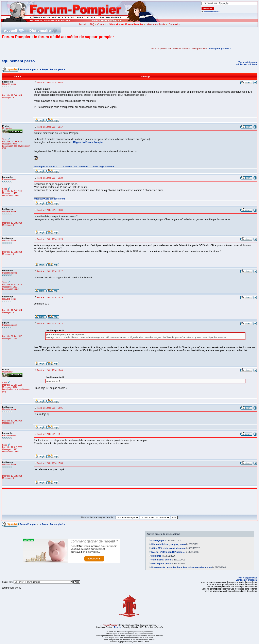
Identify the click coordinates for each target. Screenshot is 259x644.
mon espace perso (161, 563)
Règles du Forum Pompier (88, 142)
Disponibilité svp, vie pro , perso (168, 544)
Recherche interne (212, 12)
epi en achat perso (161, 560)
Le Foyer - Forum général (52, 69)
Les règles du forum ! (45, 167)
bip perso (156, 556)
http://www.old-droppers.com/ (50, 199)
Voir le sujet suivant (248, 62)
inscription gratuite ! (220, 49)
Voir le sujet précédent (247, 64)
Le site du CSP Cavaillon (75, 167)
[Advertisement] (49, 49)
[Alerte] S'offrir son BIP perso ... (168, 552)
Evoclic (118, 627)
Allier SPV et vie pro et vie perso (168, 548)
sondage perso (159, 540)
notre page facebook (104, 167)
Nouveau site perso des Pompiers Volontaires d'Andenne (182, 567)
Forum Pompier (28, 69)
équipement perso (18, 61)
